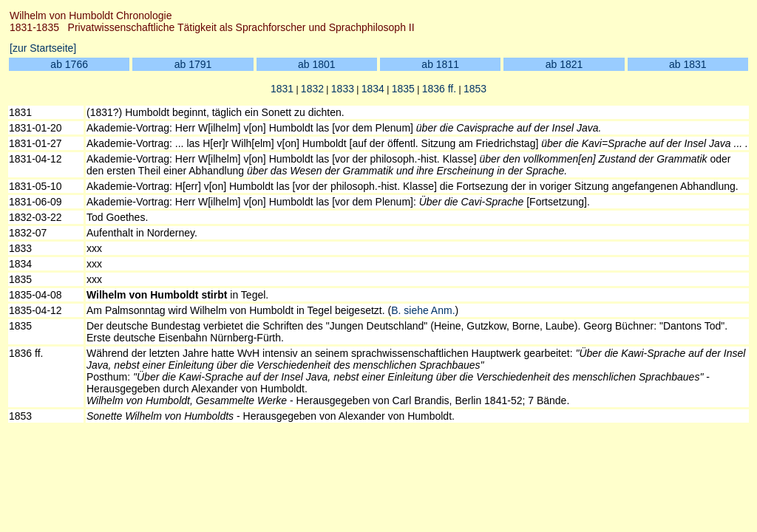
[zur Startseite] (43, 48)
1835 (403, 89)
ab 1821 (564, 64)
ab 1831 (688, 64)
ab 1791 (193, 64)
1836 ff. (439, 89)
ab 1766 (69, 64)
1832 (312, 89)
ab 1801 (317, 64)
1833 (343, 89)
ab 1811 (440, 64)
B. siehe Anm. (423, 310)
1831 (282, 89)
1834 (373, 89)
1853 (475, 89)
